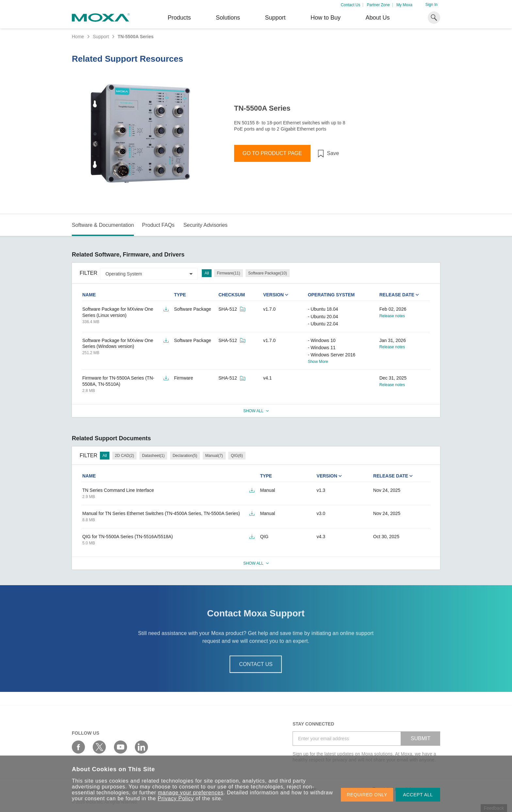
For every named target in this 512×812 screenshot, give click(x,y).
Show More (318, 362)
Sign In (432, 5)
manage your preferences (191, 793)
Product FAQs (158, 225)
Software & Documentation (103, 225)
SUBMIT (421, 738)
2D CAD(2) (125, 456)
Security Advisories (206, 225)
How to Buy (326, 18)
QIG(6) (237, 456)
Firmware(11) (228, 273)
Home (78, 37)
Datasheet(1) (153, 456)
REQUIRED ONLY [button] (367, 795)
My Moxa (404, 5)
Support (275, 18)
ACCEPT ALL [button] (418, 795)
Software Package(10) (268, 273)
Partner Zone (378, 5)
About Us (377, 18)
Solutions (228, 18)
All (207, 273)
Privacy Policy (176, 798)
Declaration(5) (185, 456)
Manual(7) (214, 456)
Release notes (392, 316)
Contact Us (351, 5)
